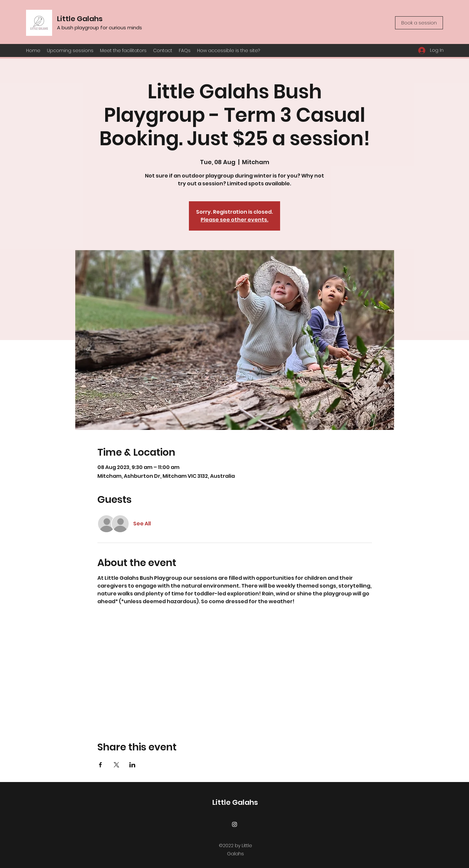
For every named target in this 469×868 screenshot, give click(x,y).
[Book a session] (419, 23)
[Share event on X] (116, 765)
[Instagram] (234, 824)
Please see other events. (234, 220)
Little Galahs (80, 19)
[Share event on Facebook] (100, 765)
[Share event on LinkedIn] (132, 765)
